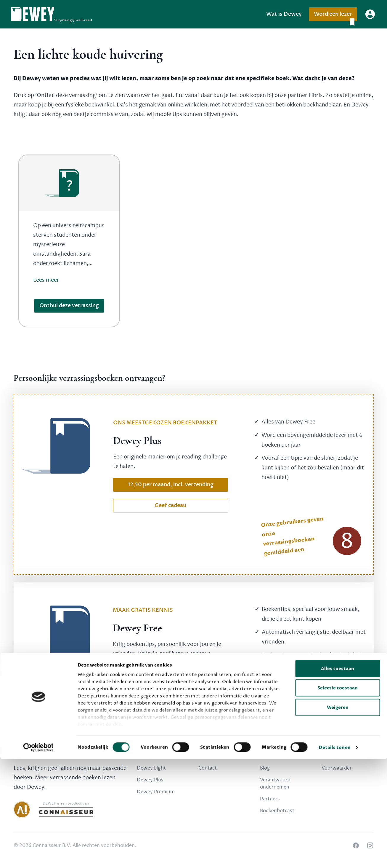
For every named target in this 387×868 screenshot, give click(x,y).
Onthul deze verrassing (69, 306)
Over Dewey (274, 756)
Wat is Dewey (284, 14)
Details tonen (334, 856)
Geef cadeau (170, 505)
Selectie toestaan (338, 797)
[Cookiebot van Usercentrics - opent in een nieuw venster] (38, 856)
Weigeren (338, 816)
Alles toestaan (338, 778)
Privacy (330, 756)
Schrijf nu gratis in (170, 672)
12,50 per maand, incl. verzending (171, 485)
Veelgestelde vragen (221, 756)
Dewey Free (150, 756)
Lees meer (46, 280)
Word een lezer (335, 16)
